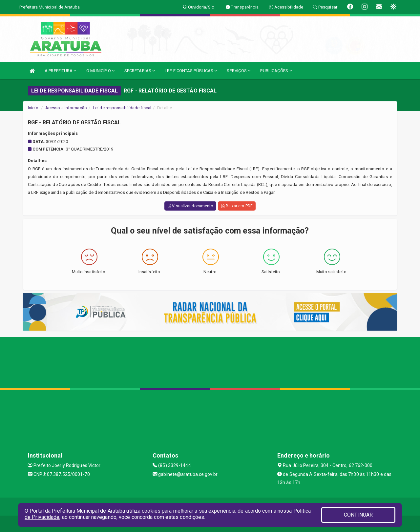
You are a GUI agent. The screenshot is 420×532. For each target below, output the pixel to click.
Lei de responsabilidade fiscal (122, 108)
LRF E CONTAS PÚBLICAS (191, 71)
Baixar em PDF (237, 206)
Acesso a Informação (66, 108)
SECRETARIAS (140, 71)
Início (33, 108)
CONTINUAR (358, 515)
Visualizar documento (190, 206)
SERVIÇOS (239, 71)
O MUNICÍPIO (100, 71)
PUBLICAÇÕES (276, 71)
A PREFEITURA (60, 71)
